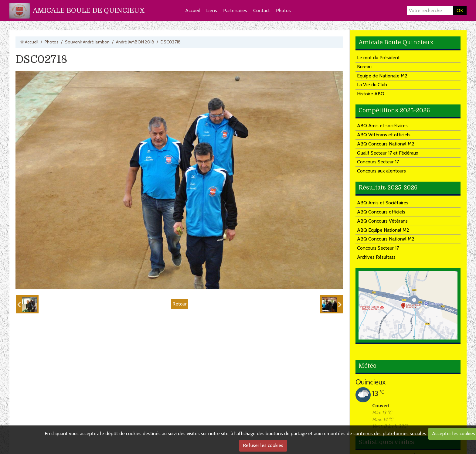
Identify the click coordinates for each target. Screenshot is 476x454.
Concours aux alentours (381, 171)
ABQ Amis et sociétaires (382, 126)
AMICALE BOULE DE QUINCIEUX (89, 10)
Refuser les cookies (263, 445)
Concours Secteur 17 (378, 162)
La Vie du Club (372, 85)
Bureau (364, 67)
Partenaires (235, 10)
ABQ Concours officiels (381, 212)
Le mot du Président (378, 58)
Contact (262, 10)
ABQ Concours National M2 (386, 144)
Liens (212, 10)
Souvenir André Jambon (87, 42)
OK (460, 10)
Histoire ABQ (371, 94)
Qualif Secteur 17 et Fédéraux (388, 153)
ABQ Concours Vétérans (382, 221)
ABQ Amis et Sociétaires (383, 203)
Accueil (193, 10)
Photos (283, 10)
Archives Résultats (376, 257)
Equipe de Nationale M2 (382, 76)
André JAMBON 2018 (135, 42)
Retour (180, 304)
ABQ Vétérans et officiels (384, 135)
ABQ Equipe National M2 (383, 230)
